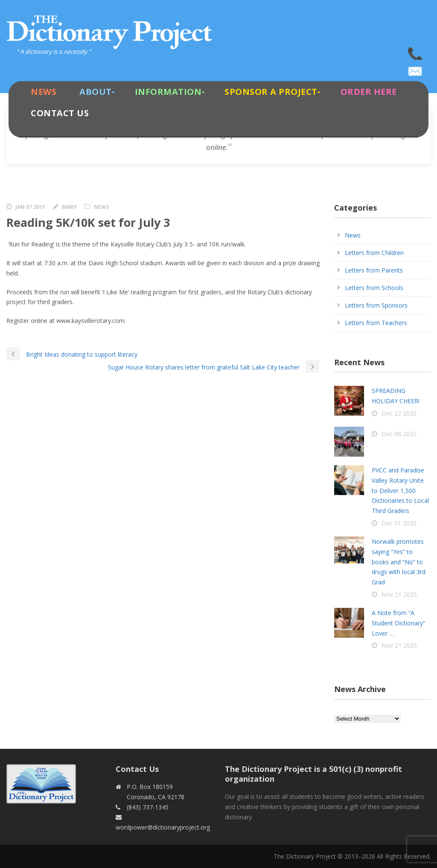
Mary (69, 207)
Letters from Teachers (376, 323)
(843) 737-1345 (416, 51)
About (96, 92)
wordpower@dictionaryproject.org (416, 68)
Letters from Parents (374, 270)
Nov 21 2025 (399, 594)
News (44, 92)
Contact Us (60, 113)
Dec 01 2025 (399, 523)
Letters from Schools (374, 288)
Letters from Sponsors (376, 305)
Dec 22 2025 (399, 413)
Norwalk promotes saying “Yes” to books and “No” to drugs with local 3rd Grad (399, 562)
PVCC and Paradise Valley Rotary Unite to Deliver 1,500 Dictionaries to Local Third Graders (400, 490)
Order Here (369, 92)
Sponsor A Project (271, 92)
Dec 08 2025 (399, 434)
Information (168, 92)
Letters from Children (374, 253)
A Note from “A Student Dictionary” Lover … (398, 623)
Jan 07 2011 (30, 207)
